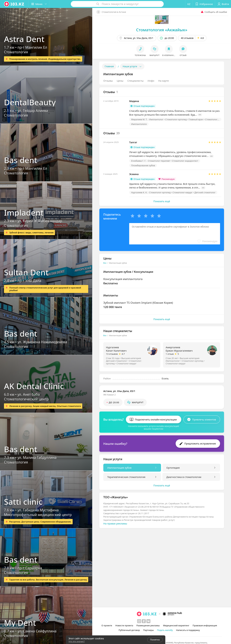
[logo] (14, 4)
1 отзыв (170, 354)
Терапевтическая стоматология (126, 477)
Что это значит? (77, 641)
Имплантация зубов (119, 468)
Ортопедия (173, 468)
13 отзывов (112, 354)
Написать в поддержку (188, 630)
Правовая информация (205, 625)
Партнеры (149, 630)
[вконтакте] (148, 621)
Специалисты (135, 81)
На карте (163, 81)
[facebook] (144, 621)
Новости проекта (124, 625)
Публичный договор (129, 630)
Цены (120, 81)
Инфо (151, 81)
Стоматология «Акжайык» (162, 30)
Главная (109, 66)
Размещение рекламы (148, 625)
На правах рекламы (115, 523)
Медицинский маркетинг (176, 625)
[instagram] (139, 621)
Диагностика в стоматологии (184, 477)
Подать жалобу (165, 630)
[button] (39, 4)
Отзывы (108, 81)
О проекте (107, 625)
